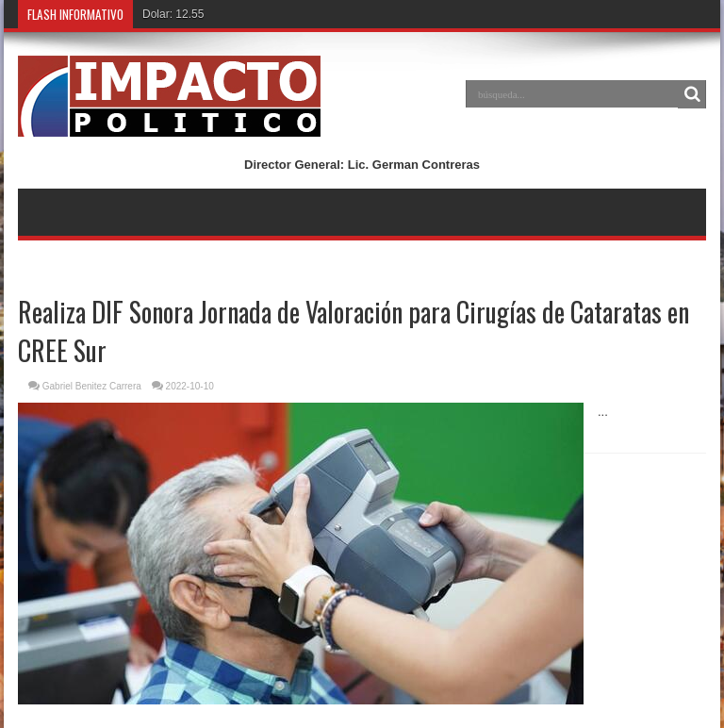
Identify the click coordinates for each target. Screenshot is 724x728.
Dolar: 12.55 (173, 14)
